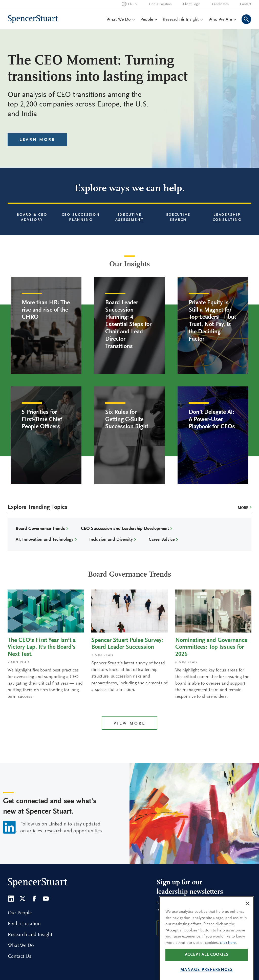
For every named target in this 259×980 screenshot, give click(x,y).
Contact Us (20, 956)
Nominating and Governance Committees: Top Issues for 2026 (211, 647)
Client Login (192, 4)
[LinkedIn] (11, 899)
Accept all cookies (207, 964)
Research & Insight (182, 20)
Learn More (37, 140)
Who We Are (222, 20)
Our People (20, 913)
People (148, 20)
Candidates (220, 4)
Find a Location (160, 4)
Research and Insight (30, 935)
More (243, 508)
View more (129, 724)
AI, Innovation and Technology (45, 540)
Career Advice (162, 540)
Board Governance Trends (40, 529)
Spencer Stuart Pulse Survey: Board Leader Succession (127, 644)
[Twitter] (23, 899)
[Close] (248, 913)
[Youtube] (46, 899)
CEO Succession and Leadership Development (125, 529)
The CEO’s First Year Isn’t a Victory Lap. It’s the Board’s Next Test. (42, 647)
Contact (246, 4)
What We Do (120, 20)
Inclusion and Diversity (111, 540)
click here (228, 953)
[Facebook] (34, 899)
